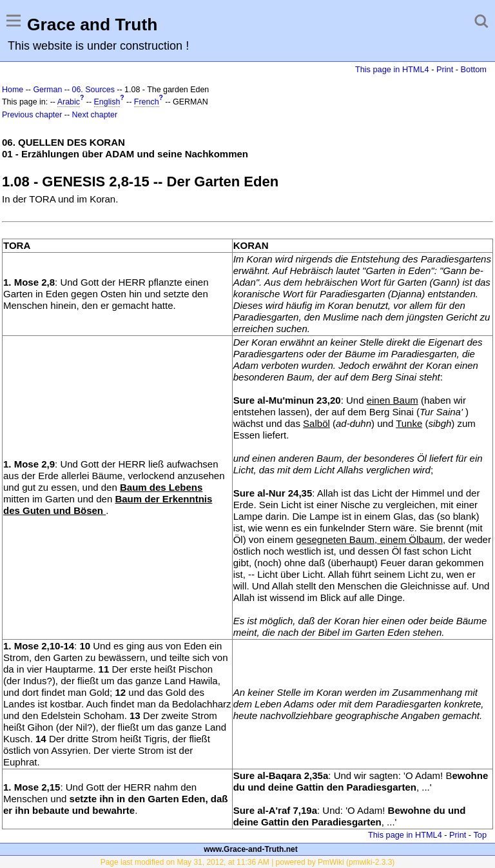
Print (445, 69)
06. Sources (93, 90)
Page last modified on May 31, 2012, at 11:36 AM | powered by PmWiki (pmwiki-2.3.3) (248, 862)
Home (13, 90)
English (107, 102)
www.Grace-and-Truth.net (251, 849)
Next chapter (95, 115)
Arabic (69, 102)
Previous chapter (32, 115)
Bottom (474, 69)
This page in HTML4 (392, 69)
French (147, 102)
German (47, 90)
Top (480, 835)
